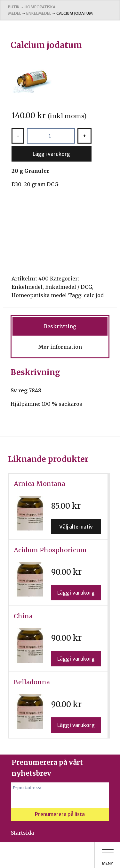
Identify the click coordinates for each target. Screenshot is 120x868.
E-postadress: (27, 788)
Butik (14, 7)
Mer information (60, 347)
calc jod (94, 295)
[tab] (60, 326)
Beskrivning (60, 326)
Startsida (22, 833)
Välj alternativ (76, 527)
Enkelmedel (39, 13)
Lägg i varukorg (51, 154)
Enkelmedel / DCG (69, 287)
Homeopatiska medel (39, 295)
